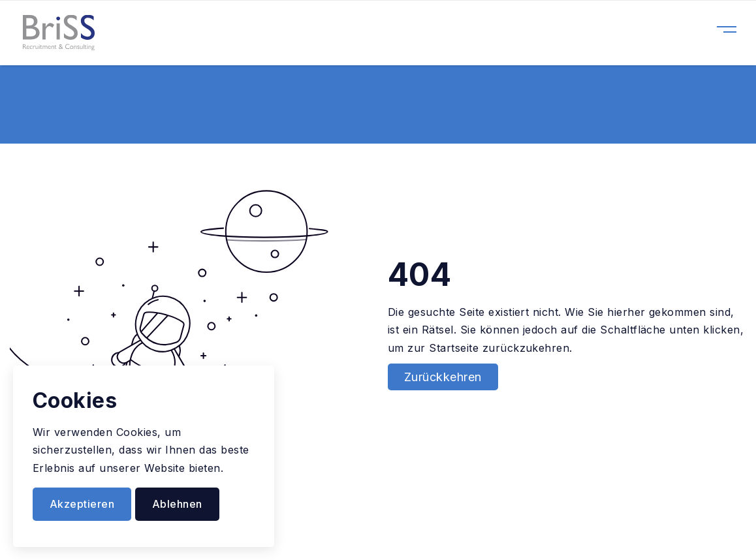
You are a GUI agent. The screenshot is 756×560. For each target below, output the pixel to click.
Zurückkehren (443, 377)
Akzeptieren (82, 504)
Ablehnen (177, 504)
